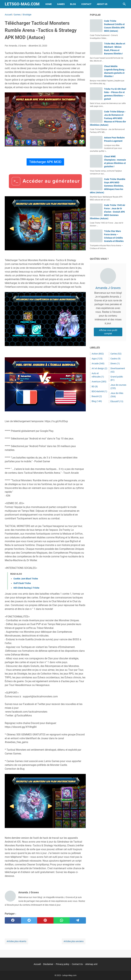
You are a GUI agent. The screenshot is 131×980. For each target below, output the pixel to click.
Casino (115, 359)
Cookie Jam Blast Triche (26, 579)
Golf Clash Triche (22, 583)
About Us (102, 4)
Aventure (99, 382)
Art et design (99, 368)
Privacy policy (63, 964)
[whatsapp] (62, 920)
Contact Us (77, 964)
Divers (115, 363)
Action (98, 354)
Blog (73, 4)
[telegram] (78, 920)
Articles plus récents (16, 941)
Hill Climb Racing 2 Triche (26, 588)
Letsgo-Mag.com (22, 4)
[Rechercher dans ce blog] (124, 4)
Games (61, 4)
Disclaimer (48, 964)
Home (49, 4)
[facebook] (13, 920)
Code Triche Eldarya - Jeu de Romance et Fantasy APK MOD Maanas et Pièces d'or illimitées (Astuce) (108, 118)
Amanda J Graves (108, 288)
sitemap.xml (91, 964)
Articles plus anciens (74, 941)
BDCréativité (99, 391)
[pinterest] (45, 920)
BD (95, 386)
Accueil (37, 964)
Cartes (116, 354)
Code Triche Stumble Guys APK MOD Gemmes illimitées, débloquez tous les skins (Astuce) (108, 186)
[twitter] (29, 920)
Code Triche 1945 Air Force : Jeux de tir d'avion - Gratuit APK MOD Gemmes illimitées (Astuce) (108, 212)
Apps (97, 359)
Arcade (98, 363)
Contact (86, 4)
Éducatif (117, 401)
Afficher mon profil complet (108, 332)
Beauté (97, 396)
